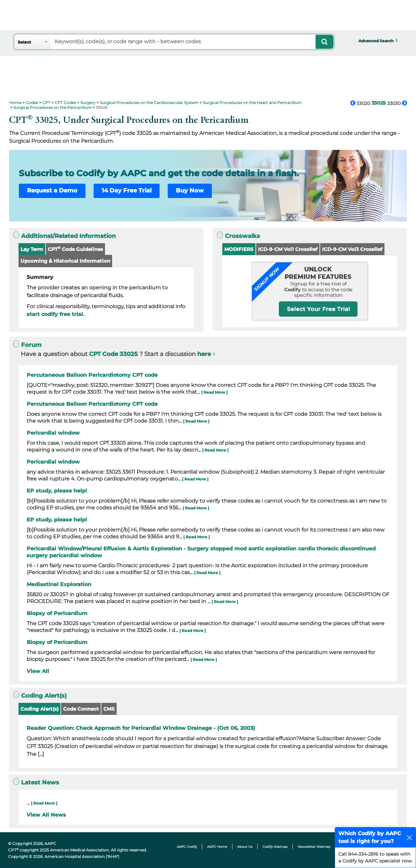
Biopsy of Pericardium (57, 613)
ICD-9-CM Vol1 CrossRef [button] (288, 249)
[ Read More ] (214, 392)
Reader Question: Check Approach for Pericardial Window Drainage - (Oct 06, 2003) (141, 728)
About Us (245, 847)
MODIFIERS (239, 249)
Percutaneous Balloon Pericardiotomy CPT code (92, 375)
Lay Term (32, 249)
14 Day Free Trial (127, 191)
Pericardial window (53, 433)
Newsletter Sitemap (314, 847)
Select (24, 42)
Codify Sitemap (275, 847)
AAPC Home (217, 847)
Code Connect (81, 709)
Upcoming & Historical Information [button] (65, 261)
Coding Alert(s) (39, 709)
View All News (46, 815)
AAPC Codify (187, 847)
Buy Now (190, 191)
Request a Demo (52, 191)
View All (38, 671)
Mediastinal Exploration (59, 584)
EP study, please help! (57, 491)
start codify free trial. (55, 314)
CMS (109, 709)
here (204, 354)
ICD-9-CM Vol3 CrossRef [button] (352, 249)
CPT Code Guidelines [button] (75, 249)
